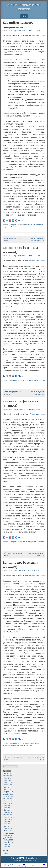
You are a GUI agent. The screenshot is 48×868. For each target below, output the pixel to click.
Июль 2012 (7, 805)
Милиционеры (35, 743)
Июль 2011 (7, 822)
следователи (15, 745)
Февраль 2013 (9, 792)
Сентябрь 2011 (9, 817)
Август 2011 (8, 819)
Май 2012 (7, 810)
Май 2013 (7, 787)
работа (33, 225)
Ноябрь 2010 (8, 840)
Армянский (40, 36)
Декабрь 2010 (9, 838)
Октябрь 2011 (8, 815)
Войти (6, 853)
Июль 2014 (7, 780)
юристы (22, 745)
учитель (34, 542)
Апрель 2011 (8, 828)
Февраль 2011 (9, 833)
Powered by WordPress (20, 860)
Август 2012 (8, 803)
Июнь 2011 (7, 824)
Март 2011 (7, 831)
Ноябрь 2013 (8, 783)
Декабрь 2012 (8, 794)
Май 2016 (7, 773)
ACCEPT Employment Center (17, 31)
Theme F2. (33, 860)
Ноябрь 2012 (8, 796)
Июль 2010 (7, 847)
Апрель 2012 (8, 812)
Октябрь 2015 (8, 776)
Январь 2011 (8, 835)
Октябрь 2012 (8, 799)
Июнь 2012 (7, 808)
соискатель (40, 225)
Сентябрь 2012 (9, 801)
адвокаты (26, 743)
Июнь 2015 (7, 778)
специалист (6, 227)
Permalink (14, 227)
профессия (34, 380)
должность (27, 225)
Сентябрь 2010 (9, 842)
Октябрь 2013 (8, 785)
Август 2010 (8, 844)
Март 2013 (7, 789)
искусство (26, 380)
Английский (30, 36)
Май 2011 (7, 826)
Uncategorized (13, 225)
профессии (27, 542)
